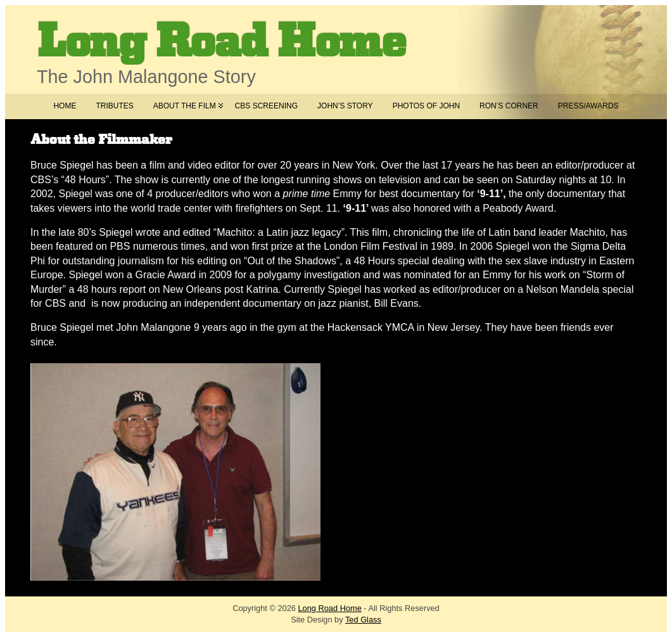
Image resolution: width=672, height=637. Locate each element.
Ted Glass (363, 620)
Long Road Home (221, 42)
